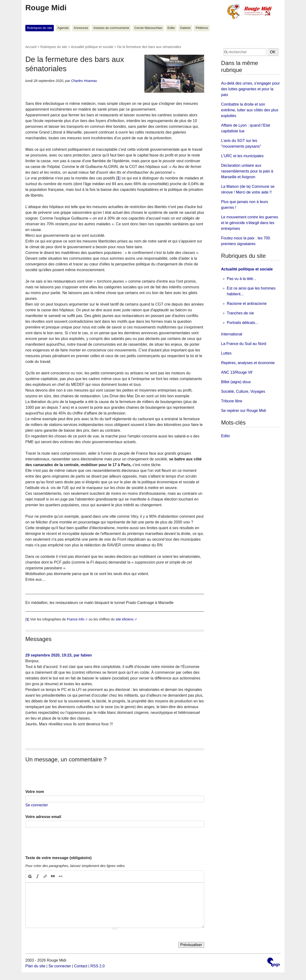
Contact (81, 966)
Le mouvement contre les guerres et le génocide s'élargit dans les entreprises (250, 223)
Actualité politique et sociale (92, 47)
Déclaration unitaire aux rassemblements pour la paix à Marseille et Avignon (247, 171)
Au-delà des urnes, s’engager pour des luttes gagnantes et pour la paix (251, 89)
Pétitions (202, 28)
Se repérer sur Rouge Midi (244, 411)
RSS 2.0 (98, 966)
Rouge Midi (46, 8)
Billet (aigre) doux (236, 382)
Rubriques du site (40, 28)
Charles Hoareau (84, 81)
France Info (76, 619)
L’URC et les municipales (242, 156)
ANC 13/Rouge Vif (237, 372)
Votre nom (35, 792)
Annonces (81, 28)
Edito (171, 28)
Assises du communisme (111, 28)
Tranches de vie (240, 313)
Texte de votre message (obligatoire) (58, 858)
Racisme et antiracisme (247, 304)
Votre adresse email (43, 817)
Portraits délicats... (243, 323)
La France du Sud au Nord (244, 344)
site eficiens (125, 619)
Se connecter (37, 805)
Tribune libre (232, 401)
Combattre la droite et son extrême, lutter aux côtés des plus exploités (250, 110)
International (232, 334)
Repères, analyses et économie (248, 363)
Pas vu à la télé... (242, 279)
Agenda (63, 28)
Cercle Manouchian (148, 28)
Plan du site (35, 966)
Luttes (226, 353)
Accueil (31, 47)
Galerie (185, 28)
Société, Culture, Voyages (243, 391)
